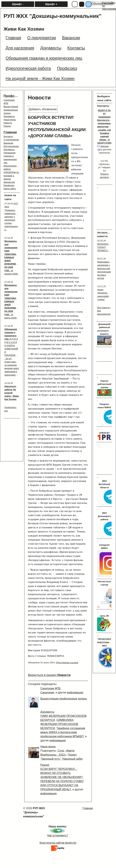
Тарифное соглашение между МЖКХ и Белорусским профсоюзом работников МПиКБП (63, 732)
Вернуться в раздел (49, 675)
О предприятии (11, 140)
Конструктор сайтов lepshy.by (58, 843)
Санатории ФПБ (50, 688)
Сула (61, 751)
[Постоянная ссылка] (67, 663)
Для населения (11, 146)
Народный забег (72, 759)
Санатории (47, 692)
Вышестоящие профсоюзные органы (11, 110)
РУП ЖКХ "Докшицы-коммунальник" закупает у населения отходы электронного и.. (12, 217)
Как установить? (58, 835)
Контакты (8, 136)
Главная (10, 132)
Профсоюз (12, 96)
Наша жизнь (10, 120)
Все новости (103, 308)
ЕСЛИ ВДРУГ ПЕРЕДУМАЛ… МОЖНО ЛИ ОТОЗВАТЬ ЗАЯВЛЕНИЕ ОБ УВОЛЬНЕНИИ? (61, 773)
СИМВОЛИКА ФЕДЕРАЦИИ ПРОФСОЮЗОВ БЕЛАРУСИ (59, 724)
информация (75, 692)
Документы (9, 116)
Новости (8, 123)
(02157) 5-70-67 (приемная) (104, 114)
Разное (7, 126)
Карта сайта (10, 189)
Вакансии (8, 143)
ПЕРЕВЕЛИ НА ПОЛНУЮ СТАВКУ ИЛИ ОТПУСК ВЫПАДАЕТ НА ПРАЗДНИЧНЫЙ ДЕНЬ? (62, 785)
